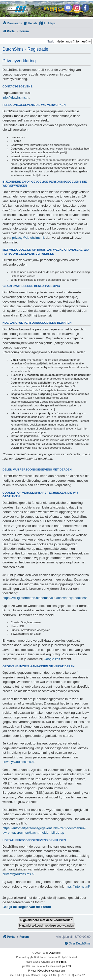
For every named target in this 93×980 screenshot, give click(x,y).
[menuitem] (12, 23)
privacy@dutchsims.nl (28, 238)
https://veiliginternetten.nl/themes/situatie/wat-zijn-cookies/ (45, 598)
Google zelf (52, 659)
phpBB (34, 957)
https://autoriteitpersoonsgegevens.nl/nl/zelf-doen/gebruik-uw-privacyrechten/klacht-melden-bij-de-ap (45, 830)
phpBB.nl (61, 962)
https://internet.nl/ (77, 886)
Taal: (51, 41)
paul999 (66, 966)
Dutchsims (55, 953)
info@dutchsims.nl (16, 98)
